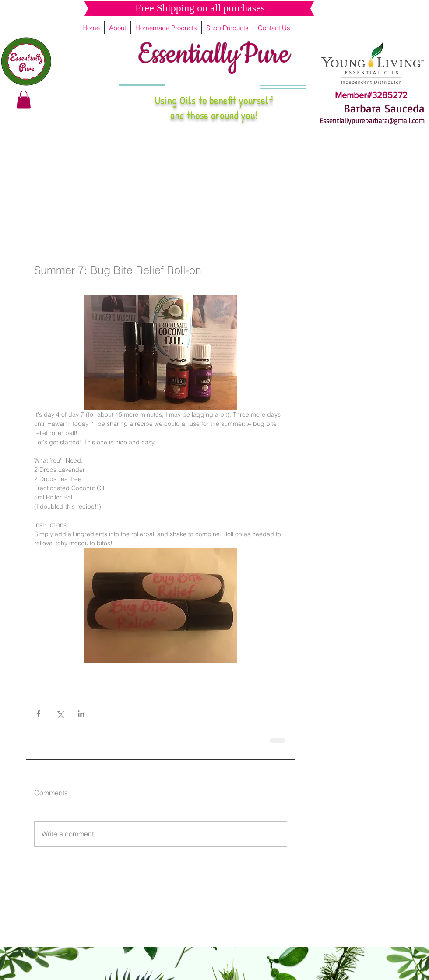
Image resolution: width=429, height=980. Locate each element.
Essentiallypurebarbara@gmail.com (372, 120)
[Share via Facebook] (38, 714)
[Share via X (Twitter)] (60, 714)
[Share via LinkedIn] (81, 714)
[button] (24, 100)
